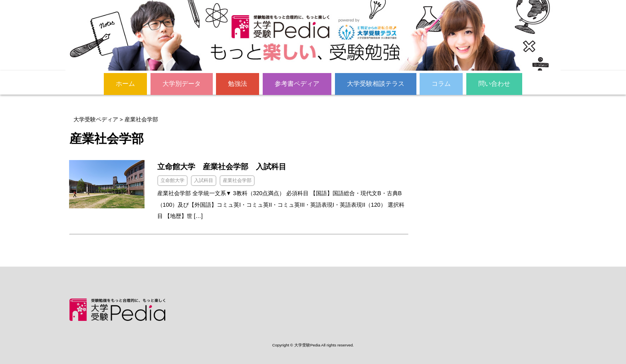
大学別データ (182, 84)
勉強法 (238, 84)
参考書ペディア (297, 84)
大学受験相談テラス (376, 84)
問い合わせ (494, 84)
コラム (441, 84)
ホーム (125, 84)
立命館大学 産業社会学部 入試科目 (226, 167)
